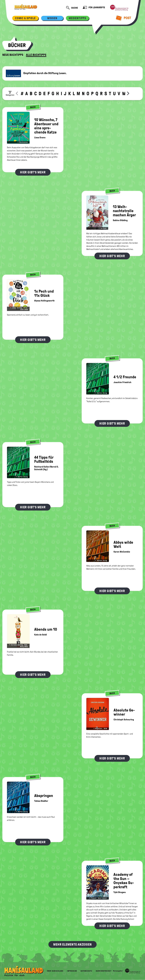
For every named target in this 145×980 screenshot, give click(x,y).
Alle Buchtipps (36, 55)
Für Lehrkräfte (94, 8)
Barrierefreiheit (104, 971)
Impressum (72, 971)
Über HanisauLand (55, 971)
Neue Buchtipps (13, 55)
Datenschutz (86, 971)
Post (124, 18)
